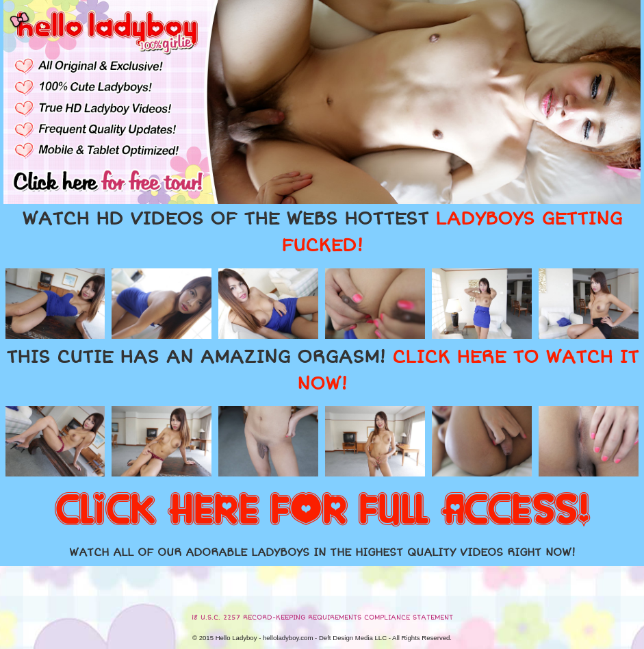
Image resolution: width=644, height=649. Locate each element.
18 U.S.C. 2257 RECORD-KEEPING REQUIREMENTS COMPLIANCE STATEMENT (322, 618)
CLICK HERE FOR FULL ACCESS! (322, 511)
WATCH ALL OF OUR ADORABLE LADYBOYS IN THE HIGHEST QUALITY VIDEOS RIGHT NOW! (322, 552)
